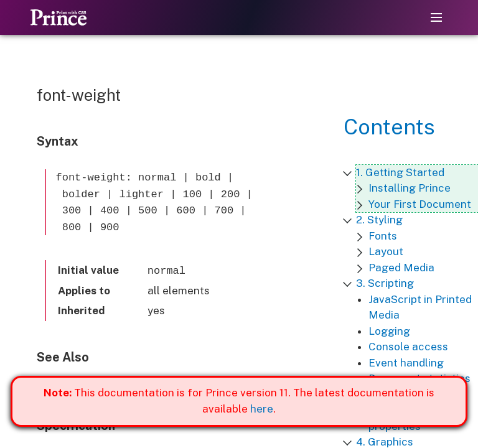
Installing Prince (410, 188)
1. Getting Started (400, 172)
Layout (386, 251)
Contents (389, 127)
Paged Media (401, 268)
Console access (408, 347)
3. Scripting (385, 283)
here (262, 409)
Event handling (406, 363)
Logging (389, 331)
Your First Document (420, 204)
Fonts (383, 236)
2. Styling (379, 220)
